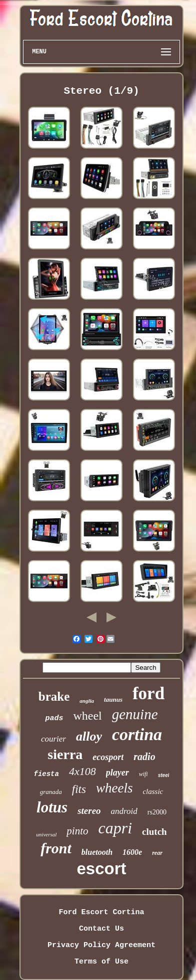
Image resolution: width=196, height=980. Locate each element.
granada (51, 792)
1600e (132, 852)
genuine (135, 714)
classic (153, 791)
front (56, 848)
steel (164, 775)
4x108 (82, 771)
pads (54, 718)
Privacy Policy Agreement (101, 945)
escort (101, 869)
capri (115, 828)
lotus (52, 807)
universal (46, 834)
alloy (89, 736)
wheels (114, 788)
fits (79, 789)
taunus (113, 699)
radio (144, 757)
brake (54, 696)
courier (53, 739)
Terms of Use (101, 962)
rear (157, 853)
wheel (87, 716)
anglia (87, 701)
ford (148, 693)
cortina (137, 734)
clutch (154, 832)
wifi (143, 774)
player (117, 773)
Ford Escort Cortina (101, 912)
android (124, 811)
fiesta (46, 774)
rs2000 (157, 812)
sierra (65, 754)
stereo (89, 811)
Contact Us (101, 929)
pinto (77, 831)
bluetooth (97, 852)
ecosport (108, 757)
